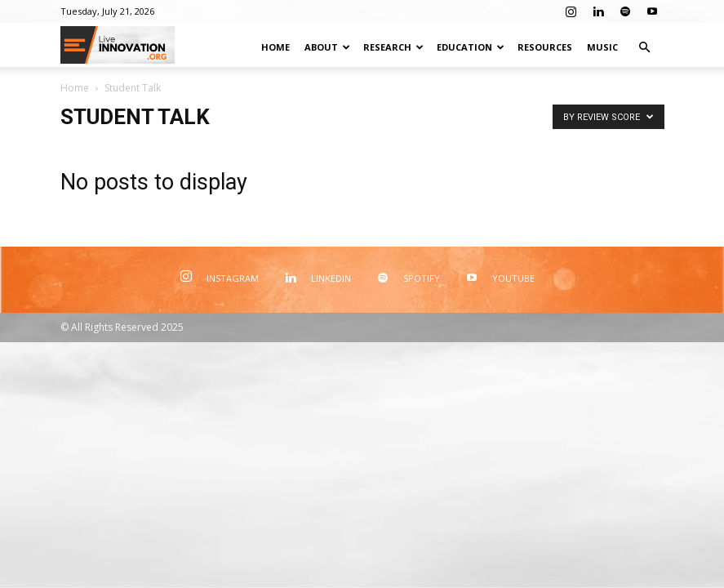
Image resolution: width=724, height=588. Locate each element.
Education (471, 47)
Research (393, 47)
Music (602, 47)
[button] (645, 48)
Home (275, 47)
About (327, 47)
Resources (545, 47)
